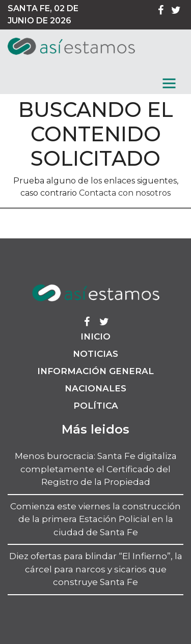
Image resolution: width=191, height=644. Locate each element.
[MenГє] (169, 83)
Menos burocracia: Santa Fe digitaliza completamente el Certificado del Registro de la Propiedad (96, 469)
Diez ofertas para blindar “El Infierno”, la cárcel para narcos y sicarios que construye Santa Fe (96, 569)
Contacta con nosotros (125, 193)
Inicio (95, 336)
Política (96, 406)
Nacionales (95, 388)
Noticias (95, 354)
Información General (95, 371)
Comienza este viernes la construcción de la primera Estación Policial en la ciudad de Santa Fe (95, 519)
